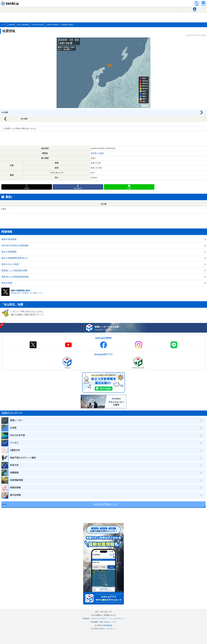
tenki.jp (10, 3)
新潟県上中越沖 (97, 153)
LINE (129, 188)
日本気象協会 (107, 625)
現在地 (195, 11)
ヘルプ (114, 622)
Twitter (27, 188)
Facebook (78, 188)
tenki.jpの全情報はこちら (106, 504)
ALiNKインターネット (107, 629)
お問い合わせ (104, 622)
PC (111, 612)
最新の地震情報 (9, 239)
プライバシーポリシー (100, 619)
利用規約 (86, 619)
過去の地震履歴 (9, 252)
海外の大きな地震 (10, 264)
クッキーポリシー (117, 619)
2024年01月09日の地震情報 (15, 246)
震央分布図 (7, 283)
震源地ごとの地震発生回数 (14, 270)
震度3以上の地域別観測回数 (15, 277)
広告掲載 (94, 622)
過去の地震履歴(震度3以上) (15, 258)
